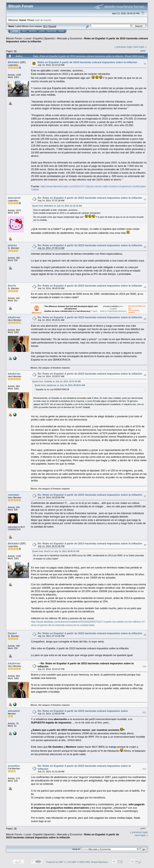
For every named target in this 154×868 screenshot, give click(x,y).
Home (15, 31)
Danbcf (12, 633)
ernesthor (14, 766)
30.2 (45, 26)
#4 (145, 287)
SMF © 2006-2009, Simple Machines (90, 862)
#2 (145, 200)
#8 (145, 545)
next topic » (140, 47)
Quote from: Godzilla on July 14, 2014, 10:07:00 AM (57, 381)
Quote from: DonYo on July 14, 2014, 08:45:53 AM (56, 551)
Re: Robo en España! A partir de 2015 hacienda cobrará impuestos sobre (83, 711)
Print (143, 51)
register (47, 20)
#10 (144, 666)
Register (52, 31)
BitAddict (14, 62)
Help (24, 31)
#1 (145, 64)
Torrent (52, 26)
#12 (144, 769)
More (61, 31)
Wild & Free (106, 311)
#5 (145, 319)
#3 (145, 247)
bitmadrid (14, 711)
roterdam (13, 495)
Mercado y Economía (69, 38)
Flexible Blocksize (119, 311)
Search (33, 31)
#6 (145, 375)
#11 (144, 712)
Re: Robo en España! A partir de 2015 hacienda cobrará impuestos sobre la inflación (90, 198)
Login (42, 31)
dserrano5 (14, 198)
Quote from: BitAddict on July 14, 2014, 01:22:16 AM (57, 206)
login (38, 20)
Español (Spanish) (44, 38)
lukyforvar (14, 317)
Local (28, 38)
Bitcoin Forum (14, 38)
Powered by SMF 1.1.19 (58, 862)
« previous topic (123, 47)
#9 (145, 635)
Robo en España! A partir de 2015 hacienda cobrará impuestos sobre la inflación (88, 62)
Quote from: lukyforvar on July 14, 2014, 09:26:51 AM (60, 385)
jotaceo (12, 245)
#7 (145, 496)
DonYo (12, 286)
